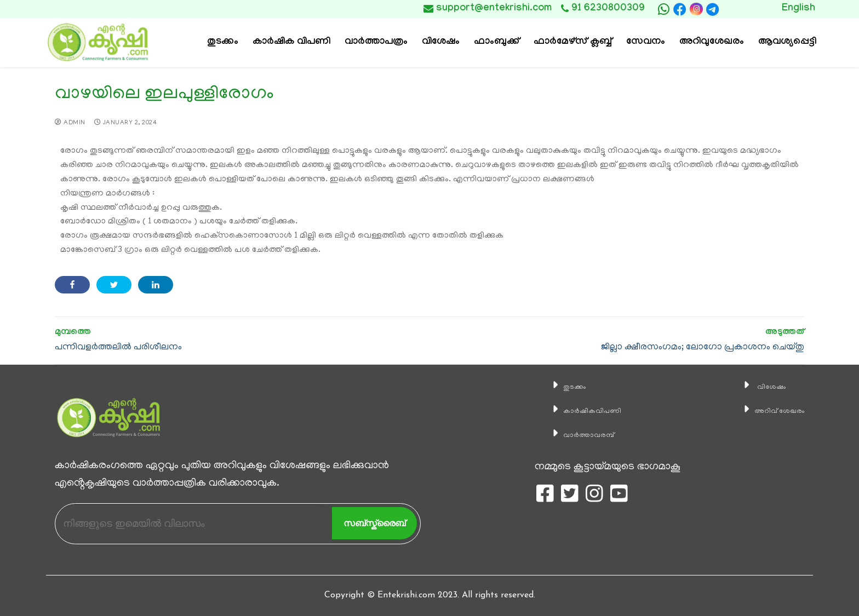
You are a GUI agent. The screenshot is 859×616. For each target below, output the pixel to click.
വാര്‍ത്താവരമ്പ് (577, 435)
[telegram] (713, 9)
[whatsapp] (663, 9)
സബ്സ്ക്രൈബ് (374, 523)
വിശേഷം (756, 387)
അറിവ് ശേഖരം (769, 411)
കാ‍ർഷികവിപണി (582, 411)
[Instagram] (696, 9)
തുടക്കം (558, 387)
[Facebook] (680, 9)
